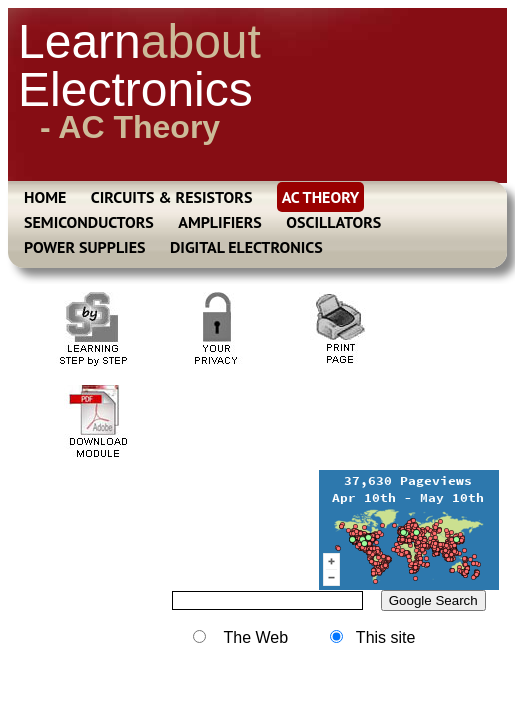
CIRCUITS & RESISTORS (172, 197)
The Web (240, 637)
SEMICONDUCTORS (89, 222)
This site (373, 637)
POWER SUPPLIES (85, 247)
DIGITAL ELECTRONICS (246, 247)
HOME (45, 197)
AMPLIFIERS (220, 222)
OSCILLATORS (333, 222)
